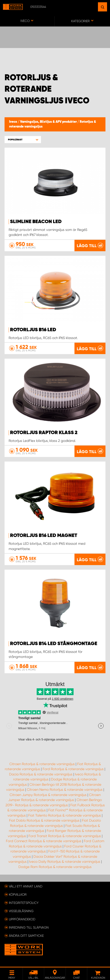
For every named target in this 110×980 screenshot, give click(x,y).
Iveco (13, 122)
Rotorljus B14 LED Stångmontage (54, 644)
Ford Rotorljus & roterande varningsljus (73, 769)
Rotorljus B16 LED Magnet (44, 536)
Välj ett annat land (26, 886)
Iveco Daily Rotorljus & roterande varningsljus (65, 862)
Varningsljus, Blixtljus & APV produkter (49, 122)
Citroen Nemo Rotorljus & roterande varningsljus (65, 790)
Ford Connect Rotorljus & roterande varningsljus (44, 841)
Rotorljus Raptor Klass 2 (44, 433)
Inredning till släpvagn (29, 927)
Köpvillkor (18, 895)
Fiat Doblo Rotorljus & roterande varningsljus (44, 820)
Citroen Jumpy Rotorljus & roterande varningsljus (48, 795)
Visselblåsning (21, 911)
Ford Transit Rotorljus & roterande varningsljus (65, 836)
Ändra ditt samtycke (26, 936)
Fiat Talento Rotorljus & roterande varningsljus (65, 815)
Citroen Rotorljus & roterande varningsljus (42, 764)
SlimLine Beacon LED (36, 222)
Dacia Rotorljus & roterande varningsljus (41, 774)
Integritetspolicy (24, 903)
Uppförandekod (22, 919)
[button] (23, 140)
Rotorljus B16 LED (33, 330)
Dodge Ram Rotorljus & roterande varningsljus (55, 867)
